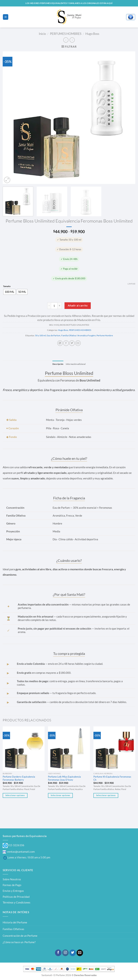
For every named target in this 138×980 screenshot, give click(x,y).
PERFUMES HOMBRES (66, 34)
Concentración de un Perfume (20, 936)
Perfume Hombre (105, 335)
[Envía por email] (78, 343)
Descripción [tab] (57, 364)
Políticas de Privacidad (16, 897)
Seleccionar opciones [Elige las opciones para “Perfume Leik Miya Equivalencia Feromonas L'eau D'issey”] (60, 795)
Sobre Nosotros (12, 879)
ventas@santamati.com (19, 852)
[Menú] (5, 17)
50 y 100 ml (40, 335)
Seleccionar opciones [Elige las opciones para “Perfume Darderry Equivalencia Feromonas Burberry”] (15, 795)
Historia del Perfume (15, 923)
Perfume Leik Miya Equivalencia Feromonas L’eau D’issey (64, 778)
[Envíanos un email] (80, 953)
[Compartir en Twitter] (72, 343)
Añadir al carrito (78, 305)
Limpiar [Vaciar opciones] (131, 284)
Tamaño (7, 286)
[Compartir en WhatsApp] (60, 343)
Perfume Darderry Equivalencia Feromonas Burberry (19, 778)
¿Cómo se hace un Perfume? (19, 942)
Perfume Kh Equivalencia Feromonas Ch (112, 778)
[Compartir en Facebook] (66, 343)
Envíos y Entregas (13, 891)
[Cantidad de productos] (54, 306)
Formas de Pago (12, 885)
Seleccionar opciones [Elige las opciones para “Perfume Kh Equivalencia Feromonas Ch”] (106, 795)
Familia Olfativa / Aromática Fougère (78, 335)
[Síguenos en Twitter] (73, 953)
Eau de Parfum (54, 335)
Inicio (42, 34)
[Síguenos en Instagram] (65, 953)
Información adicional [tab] (76, 364)
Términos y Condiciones (17, 903)
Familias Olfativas (13, 929)
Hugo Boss (92, 34)
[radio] (9, 292)
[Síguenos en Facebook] (58, 953)
